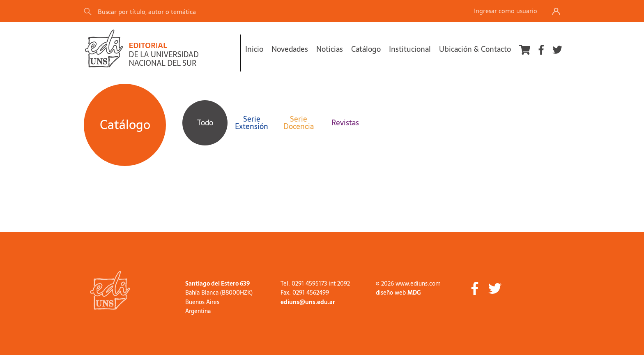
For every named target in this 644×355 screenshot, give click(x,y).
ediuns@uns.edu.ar (308, 302)
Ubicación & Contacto (475, 49)
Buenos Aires (202, 302)
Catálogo (366, 49)
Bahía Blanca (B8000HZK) (219, 293)
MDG (414, 293)
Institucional (410, 49)
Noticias (330, 49)
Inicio (254, 49)
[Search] (198, 11)
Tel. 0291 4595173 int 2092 (315, 284)
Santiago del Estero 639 (217, 284)
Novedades (290, 49)
